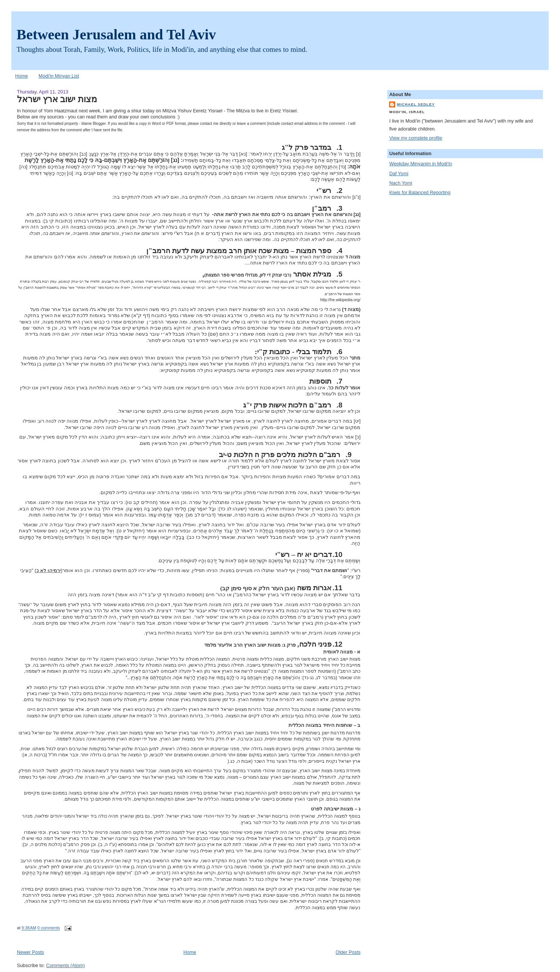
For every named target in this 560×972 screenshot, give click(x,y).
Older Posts (348, 952)
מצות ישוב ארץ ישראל (57, 99)
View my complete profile (416, 138)
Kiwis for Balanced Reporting (420, 193)
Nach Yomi (400, 183)
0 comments (49, 928)
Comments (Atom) (65, 966)
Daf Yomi (399, 174)
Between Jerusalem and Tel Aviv (116, 34)
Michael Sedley (416, 104)
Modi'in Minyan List (59, 76)
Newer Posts (30, 952)
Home (22, 76)
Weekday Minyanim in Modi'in (420, 164)
